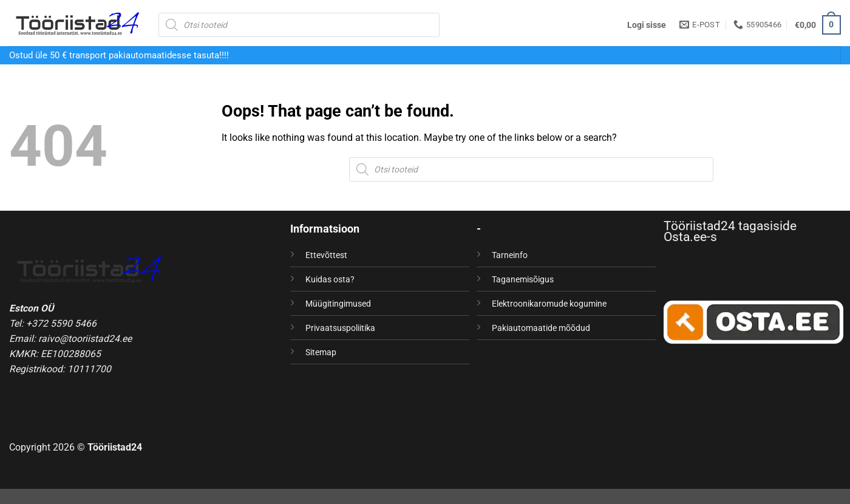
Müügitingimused (338, 304)
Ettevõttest (326, 255)
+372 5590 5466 (61, 323)
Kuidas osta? (330, 279)
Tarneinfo (510, 255)
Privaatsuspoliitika (340, 328)
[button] (647, 25)
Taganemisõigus (523, 279)
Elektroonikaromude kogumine (549, 304)
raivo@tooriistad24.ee (85, 339)
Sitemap (321, 352)
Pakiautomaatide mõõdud (541, 328)
